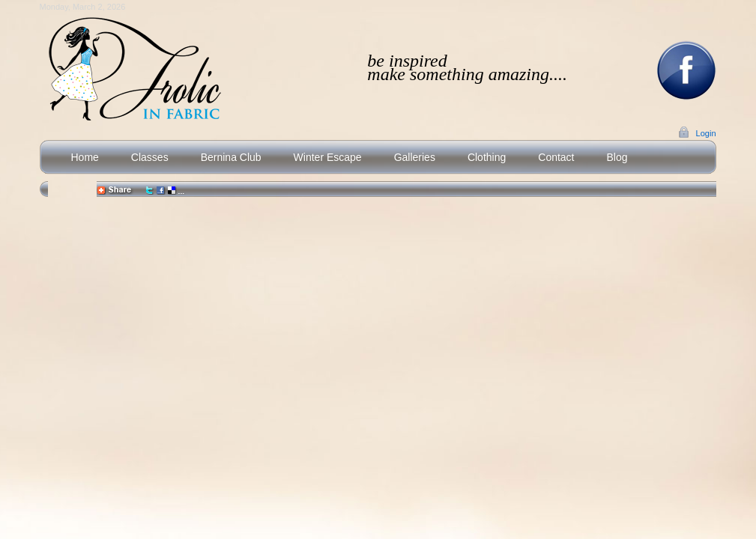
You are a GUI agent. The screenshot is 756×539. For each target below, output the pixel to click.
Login (706, 133)
